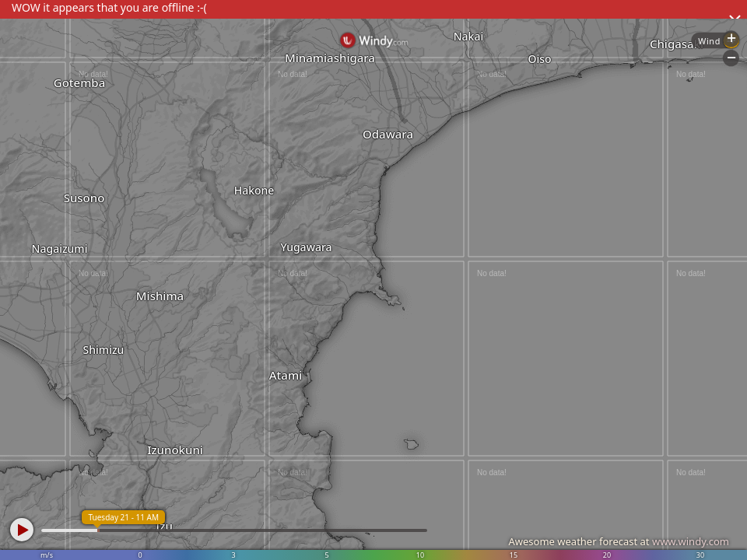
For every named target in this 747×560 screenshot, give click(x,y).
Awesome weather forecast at (619, 541)
